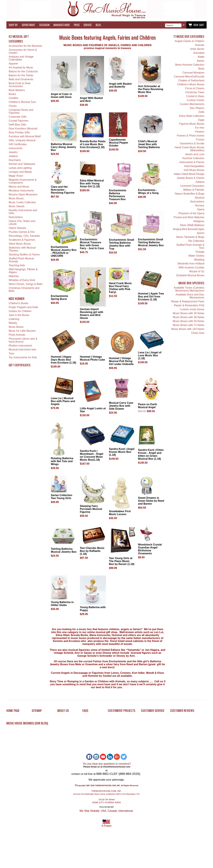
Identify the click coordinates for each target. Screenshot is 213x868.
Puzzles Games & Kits (22, 232)
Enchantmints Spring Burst (60, 298)
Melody (13, 323)
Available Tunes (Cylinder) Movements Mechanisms (189, 289)
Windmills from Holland (191, 264)
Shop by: (13, 25)
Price (77, 25)
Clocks (13, 106)
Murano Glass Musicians (23, 194)
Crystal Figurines (19, 121)
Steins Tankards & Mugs (190, 237)
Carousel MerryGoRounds (189, 77)
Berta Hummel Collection (190, 65)
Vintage (200, 252)
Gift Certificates (18, 144)
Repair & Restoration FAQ (189, 305)
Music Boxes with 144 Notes (188, 329)
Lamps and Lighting (20, 168)
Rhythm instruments (20, 346)
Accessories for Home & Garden (23, 51)
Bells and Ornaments (21, 79)
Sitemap (37, 710)
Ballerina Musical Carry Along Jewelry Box (64, 147)
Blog (98, 25)
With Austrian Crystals (192, 267)
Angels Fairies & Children (190, 41)
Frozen (200, 140)
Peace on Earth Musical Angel (148, 406)
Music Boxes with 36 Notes (189, 317)
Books (12, 94)
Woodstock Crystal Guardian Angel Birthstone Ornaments (150, 549)
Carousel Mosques (193, 73)
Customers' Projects (122, 710)
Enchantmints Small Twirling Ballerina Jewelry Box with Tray (122, 244)
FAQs (85, 710)
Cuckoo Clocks (196, 100)
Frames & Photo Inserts (191, 136)
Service (88, 25)
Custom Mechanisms (192, 104)
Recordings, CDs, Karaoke (24, 236)
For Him (200, 128)
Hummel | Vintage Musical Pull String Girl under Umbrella (121, 361)
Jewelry (13, 152)
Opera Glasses (17, 228)
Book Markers (17, 90)
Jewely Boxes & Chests (191, 178)
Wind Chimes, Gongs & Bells (26, 284)
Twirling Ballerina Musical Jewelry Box (64, 550)
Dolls (201, 112)
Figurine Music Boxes (192, 124)
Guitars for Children (20, 311)
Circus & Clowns (195, 88)
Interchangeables (194, 166)
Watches (14, 276)
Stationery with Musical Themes (22, 249)
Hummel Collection (193, 158)
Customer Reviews (182, 710)
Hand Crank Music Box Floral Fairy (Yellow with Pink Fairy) (120, 288)
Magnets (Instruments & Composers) (23, 181)
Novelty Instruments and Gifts (23, 212)
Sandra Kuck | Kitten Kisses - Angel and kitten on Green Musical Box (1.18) (151, 454)
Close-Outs (198, 333)
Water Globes (196, 256)
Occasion (44, 25)
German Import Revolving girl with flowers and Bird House (92, 314)
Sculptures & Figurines (22, 240)
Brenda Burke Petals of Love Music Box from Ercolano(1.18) (93, 144)
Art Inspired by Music (21, 68)
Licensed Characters (192, 186)
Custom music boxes (192, 309)
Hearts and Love (195, 154)
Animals (200, 45)
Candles (14, 98)
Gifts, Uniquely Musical (22, 140)
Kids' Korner (17, 298)
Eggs (201, 120)
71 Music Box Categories (189, 36)
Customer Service (153, 710)
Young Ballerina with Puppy (93, 609)
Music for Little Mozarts (22, 331)
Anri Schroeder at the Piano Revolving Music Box (151, 89)
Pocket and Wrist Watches (189, 217)
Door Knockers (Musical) (23, 129)
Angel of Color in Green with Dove (61, 96)
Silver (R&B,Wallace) (192, 225)
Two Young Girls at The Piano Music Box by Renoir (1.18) (122, 561)
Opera (201, 209)
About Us (63, 710)
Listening (14, 319)
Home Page (13, 710)
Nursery (200, 205)
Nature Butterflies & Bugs (190, 194)
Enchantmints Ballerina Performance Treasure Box (118, 195)
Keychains (15, 160)
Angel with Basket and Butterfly (120, 85)
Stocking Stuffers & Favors (24, 255)
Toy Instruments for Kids (23, 357)
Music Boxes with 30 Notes (189, 313)
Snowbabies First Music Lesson (120, 513)
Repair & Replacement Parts (188, 301)
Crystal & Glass (195, 96)
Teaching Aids (17, 265)
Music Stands (17, 206)
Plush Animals (17, 335)
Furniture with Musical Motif (25, 136)
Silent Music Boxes (20, 244)
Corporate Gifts (18, 117)
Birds (201, 69)
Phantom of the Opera (191, 213)
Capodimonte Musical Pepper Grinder (119, 143)
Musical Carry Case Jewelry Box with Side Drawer (121, 406)
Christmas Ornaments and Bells (24, 289)
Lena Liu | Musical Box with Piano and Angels (63, 401)
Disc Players (197, 108)
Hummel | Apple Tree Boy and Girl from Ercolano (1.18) (151, 297)
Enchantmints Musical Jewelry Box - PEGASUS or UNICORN (64, 251)
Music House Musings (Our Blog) (27, 723)
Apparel (13, 64)
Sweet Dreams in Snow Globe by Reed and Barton (151, 501)
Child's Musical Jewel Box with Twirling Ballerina (149, 144)
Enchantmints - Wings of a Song (148, 192)
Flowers (200, 132)
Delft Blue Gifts (17, 125)
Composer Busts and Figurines (21, 111)
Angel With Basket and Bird (91, 99)
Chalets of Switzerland (191, 80)
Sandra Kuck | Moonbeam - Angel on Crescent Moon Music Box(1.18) (92, 455)
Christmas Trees (195, 92)
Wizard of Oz (197, 271)
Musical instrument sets (22, 350)
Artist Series (197, 49)
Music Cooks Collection (22, 202)
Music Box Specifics (191, 283)
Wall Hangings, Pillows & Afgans (23, 271)
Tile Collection (196, 241)
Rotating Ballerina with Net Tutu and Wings (62, 461)
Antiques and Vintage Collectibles (21, 58)
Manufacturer (62, 25)
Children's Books (19, 303)
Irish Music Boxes (194, 170)
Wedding (199, 260)
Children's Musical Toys (22, 102)
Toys (11, 353)
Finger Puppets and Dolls (23, 307)
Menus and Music (19, 187)
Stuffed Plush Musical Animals (21, 260)
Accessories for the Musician (25, 46)
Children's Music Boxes (191, 84)
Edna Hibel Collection (192, 116)
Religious (199, 221)
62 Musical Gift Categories (19, 39)
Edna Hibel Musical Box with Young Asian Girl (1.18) (92, 183)
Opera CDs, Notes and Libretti (22, 223)
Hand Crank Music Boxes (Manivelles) (190, 149)
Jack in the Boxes (19, 315)
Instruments (16, 148)
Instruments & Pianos (192, 162)
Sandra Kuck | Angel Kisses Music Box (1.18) (122, 452)
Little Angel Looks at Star (93, 410)
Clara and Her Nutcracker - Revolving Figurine (63, 190)
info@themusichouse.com (117, 767)
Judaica (13, 156)
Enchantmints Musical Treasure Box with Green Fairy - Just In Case (92, 244)
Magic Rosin (16, 176)
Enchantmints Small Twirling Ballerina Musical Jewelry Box (151, 242)
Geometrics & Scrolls (192, 143)
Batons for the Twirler (21, 75)
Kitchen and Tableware (22, 164)
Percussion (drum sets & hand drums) (23, 340)
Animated (199, 53)
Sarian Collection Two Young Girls (62, 497)
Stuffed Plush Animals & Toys (190, 246)
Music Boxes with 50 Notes (189, 321)
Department (28, 25)
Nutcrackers (16, 217)
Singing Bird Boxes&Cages (189, 229)
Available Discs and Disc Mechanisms (190, 296)
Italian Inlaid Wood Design (189, 174)
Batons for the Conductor (23, 71)
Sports (201, 233)
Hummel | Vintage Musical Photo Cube (92, 358)
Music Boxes (16, 198)
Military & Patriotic (194, 190)
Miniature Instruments (21, 191)
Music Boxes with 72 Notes (189, 325)
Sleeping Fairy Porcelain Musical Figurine (91, 509)
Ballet (201, 57)
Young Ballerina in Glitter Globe (62, 604)
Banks (201, 61)
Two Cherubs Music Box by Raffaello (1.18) (92, 551)
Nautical (200, 198)
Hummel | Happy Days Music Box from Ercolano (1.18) (64, 360)
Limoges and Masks (20, 172)
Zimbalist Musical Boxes (190, 275)
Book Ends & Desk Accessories (20, 85)
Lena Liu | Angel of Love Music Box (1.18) (150, 355)
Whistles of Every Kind (22, 280)
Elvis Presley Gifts (19, 132)
